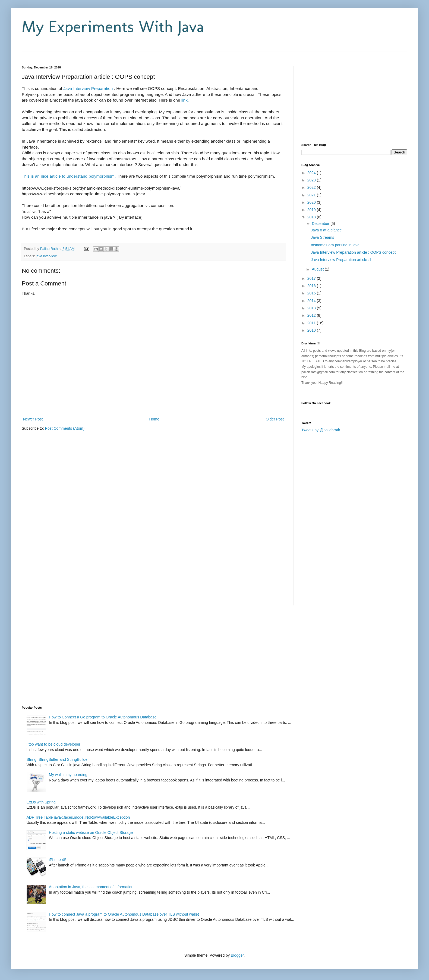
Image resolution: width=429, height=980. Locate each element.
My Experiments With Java (113, 26)
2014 (312, 301)
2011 (312, 323)
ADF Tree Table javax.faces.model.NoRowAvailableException (78, 817)
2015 (312, 293)
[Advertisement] (85, 54)
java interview (46, 256)
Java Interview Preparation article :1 (341, 260)
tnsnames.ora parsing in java (335, 245)
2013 (312, 308)
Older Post (275, 419)
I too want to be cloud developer (53, 744)
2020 (312, 202)
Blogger (237, 955)
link (184, 100)
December (321, 224)
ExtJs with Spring (41, 802)
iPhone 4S (58, 860)
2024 (312, 173)
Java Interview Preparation (89, 88)
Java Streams (323, 237)
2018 (312, 217)
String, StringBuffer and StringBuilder (58, 759)
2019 (312, 210)
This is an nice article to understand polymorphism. (69, 176)
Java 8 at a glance (326, 230)
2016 (312, 286)
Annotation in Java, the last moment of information (91, 887)
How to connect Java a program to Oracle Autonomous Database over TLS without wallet (124, 914)
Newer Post (33, 419)
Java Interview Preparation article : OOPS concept (353, 252)
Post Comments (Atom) (65, 428)
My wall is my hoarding (68, 775)
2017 (312, 278)
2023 (312, 180)
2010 (312, 330)
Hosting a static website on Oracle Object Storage (91, 833)
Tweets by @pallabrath (321, 430)
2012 (312, 315)
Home (154, 419)
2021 (312, 195)
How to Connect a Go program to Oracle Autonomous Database (103, 717)
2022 (312, 187)
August (318, 269)
